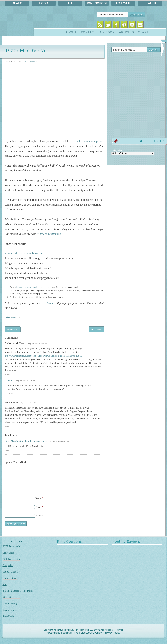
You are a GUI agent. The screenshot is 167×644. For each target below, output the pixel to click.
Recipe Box (8, 610)
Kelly (10, 380)
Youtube (132, 25)
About (71, 32)
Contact (88, 32)
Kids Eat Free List (11, 597)
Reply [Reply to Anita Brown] (8, 427)
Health (150, 3)
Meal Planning (10, 604)
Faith (70, 3)
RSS (100, 25)
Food (44, 3)
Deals (17, 3)
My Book (107, 32)
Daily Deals (8, 553)
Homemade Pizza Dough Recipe (24, 253)
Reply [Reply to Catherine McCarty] (8, 375)
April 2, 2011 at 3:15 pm (31, 403)
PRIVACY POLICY (112, 633)
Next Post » (96, 329)
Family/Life (123, 3)
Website (39, 516)
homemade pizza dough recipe (30, 287)
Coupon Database (11, 572)
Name (38, 498)
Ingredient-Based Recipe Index (18, 591)
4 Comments (33, 62)
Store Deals (8, 616)
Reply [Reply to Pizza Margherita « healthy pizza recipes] (8, 451)
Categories (8, 565)
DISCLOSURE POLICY (91, 633)
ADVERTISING (54, 633)
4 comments (12, 317)
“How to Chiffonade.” (50, 234)
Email (140, 25)
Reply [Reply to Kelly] (11, 394)
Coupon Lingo (10, 578)
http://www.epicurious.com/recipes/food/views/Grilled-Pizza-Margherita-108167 (44, 356)
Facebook (116, 25)
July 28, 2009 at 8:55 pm (38, 344)
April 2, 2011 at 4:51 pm (59, 441)
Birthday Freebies (11, 559)
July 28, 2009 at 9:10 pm (26, 381)
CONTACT (67, 633)
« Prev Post (13, 329)
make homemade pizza (89, 141)
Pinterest (124, 25)
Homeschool (97, 3)
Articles (126, 32)
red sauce (49, 303)
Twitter (108, 25)
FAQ (5, 584)
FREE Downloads (11, 546)
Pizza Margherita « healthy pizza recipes (26, 441)
